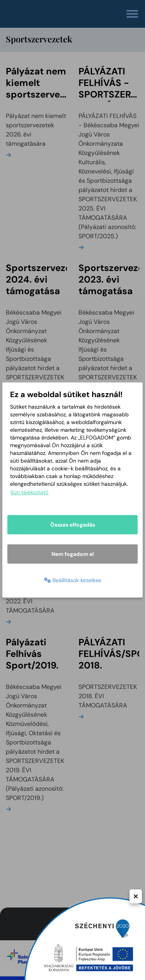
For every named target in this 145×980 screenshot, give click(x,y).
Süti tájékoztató (29, 492)
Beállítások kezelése (73, 580)
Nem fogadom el (73, 554)
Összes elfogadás (73, 525)
